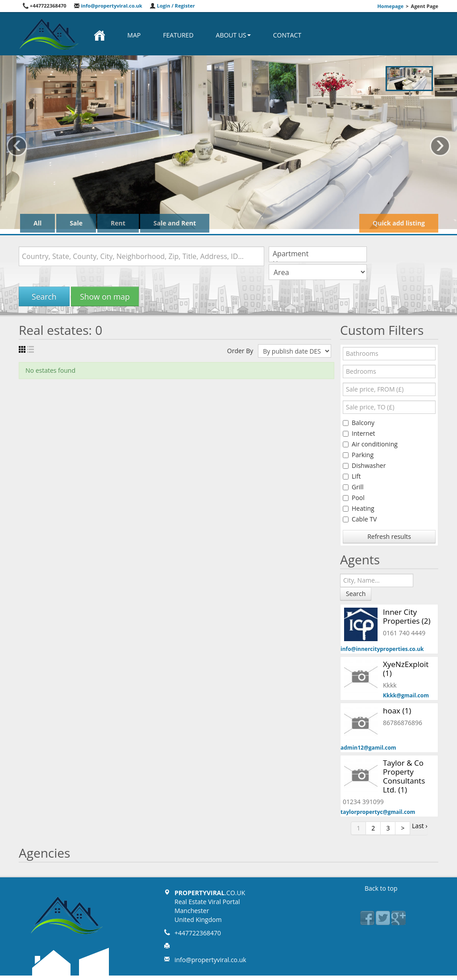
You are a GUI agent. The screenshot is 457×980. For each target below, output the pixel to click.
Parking (358, 455)
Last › (420, 826)
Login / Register (172, 6)
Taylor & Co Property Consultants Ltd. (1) (404, 776)
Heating (359, 508)
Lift (352, 476)
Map (134, 35)
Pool (354, 498)
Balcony (359, 423)
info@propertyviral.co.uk (108, 6)
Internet (359, 433)
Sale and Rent (175, 223)
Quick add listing (399, 223)
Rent (118, 223)
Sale (76, 223)
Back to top (381, 888)
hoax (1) (397, 711)
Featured (178, 35)
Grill (353, 487)
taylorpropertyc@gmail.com (378, 812)
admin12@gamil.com (368, 748)
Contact (287, 35)
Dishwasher (364, 465)
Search (44, 296)
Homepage (390, 6)
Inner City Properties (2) (407, 616)
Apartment (318, 254)
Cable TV (360, 519)
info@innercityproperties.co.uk (382, 649)
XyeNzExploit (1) (406, 669)
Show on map (105, 296)
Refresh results (389, 536)
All (37, 223)
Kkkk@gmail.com (406, 695)
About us (233, 35)
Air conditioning (370, 444)
